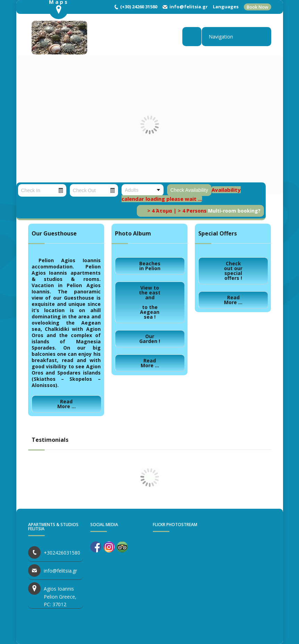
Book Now (258, 7)
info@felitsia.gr (189, 7)
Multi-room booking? (234, 211)
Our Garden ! (150, 339)
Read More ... (67, 404)
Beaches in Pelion (150, 266)
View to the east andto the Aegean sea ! (150, 302)
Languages (226, 7)
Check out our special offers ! (233, 271)
